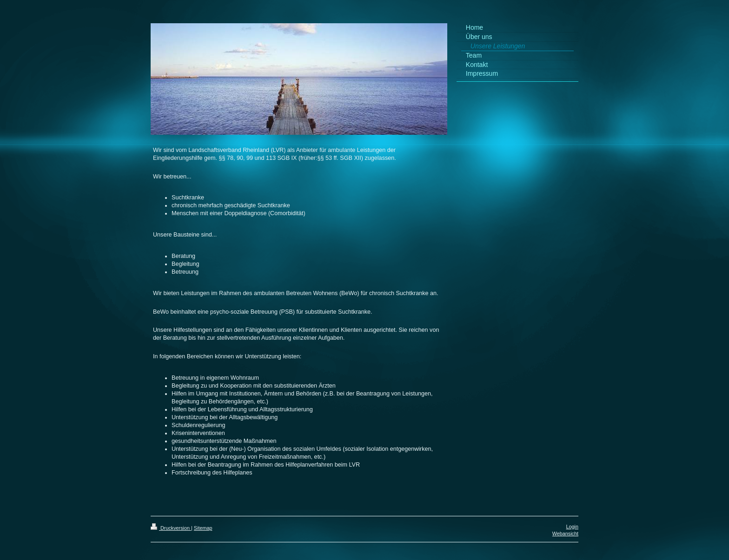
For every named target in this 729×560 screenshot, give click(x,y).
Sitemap (203, 528)
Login (572, 527)
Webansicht (565, 534)
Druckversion (171, 528)
